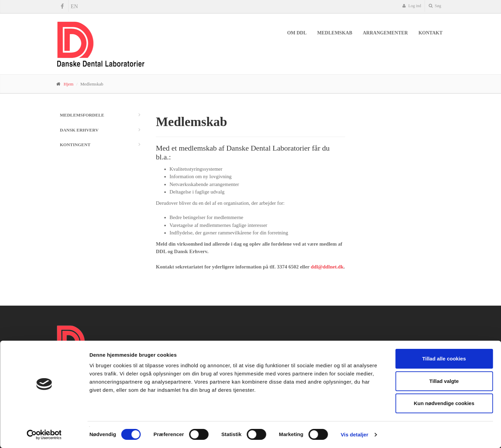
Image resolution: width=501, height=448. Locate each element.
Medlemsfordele (82, 115)
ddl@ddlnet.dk (327, 267)
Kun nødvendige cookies (444, 403)
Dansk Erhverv (79, 130)
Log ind (412, 6)
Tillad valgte (444, 381)
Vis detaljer (355, 435)
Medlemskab (335, 33)
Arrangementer (385, 33)
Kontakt (431, 33)
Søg (435, 6)
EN (74, 6)
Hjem (69, 84)
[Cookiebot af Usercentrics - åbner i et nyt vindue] (44, 435)
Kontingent (75, 145)
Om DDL (297, 33)
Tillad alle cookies (444, 359)
